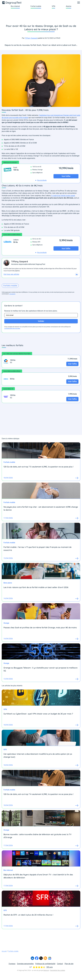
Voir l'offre (72, 364)
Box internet (15, 6)
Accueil (4, 951)
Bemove (46, 970)
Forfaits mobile (10, 286)
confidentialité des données (12, 328)
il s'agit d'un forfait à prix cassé (63, 196)
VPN (53, 6)
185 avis (49, 967)
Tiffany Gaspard (31, 38)
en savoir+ (12, 294)
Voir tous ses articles (11, 274)
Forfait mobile (36, 6)
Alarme (69, 6)
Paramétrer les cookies (57, 970)
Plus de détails (42, 180)
